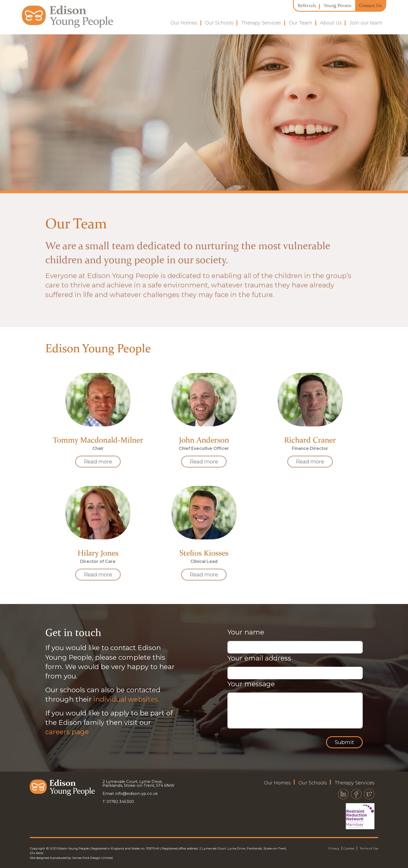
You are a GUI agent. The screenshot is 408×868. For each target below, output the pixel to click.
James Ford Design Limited (92, 858)
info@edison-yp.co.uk (136, 793)
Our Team (301, 23)
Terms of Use (369, 848)
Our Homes (184, 23)
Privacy (334, 848)
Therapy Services (261, 23)
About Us (331, 23)
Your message (251, 684)
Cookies (349, 848)
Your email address (259, 658)
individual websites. (126, 699)
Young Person (337, 5)
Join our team (366, 23)
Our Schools (219, 23)
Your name (246, 632)
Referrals (307, 5)
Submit (344, 742)
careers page (67, 732)
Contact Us (370, 5)
